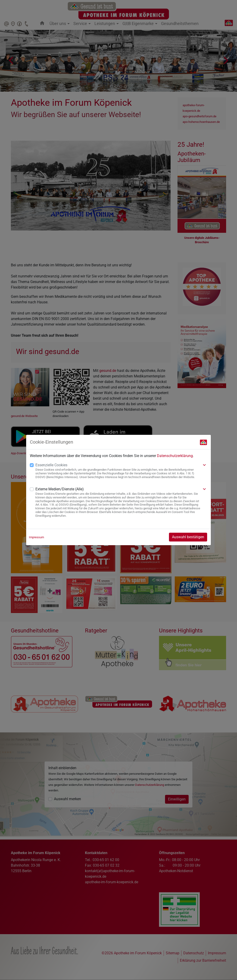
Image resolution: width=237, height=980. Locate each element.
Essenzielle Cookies (51, 465)
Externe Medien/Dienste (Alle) (60, 489)
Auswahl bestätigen (188, 537)
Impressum (36, 537)
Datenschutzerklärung (175, 456)
